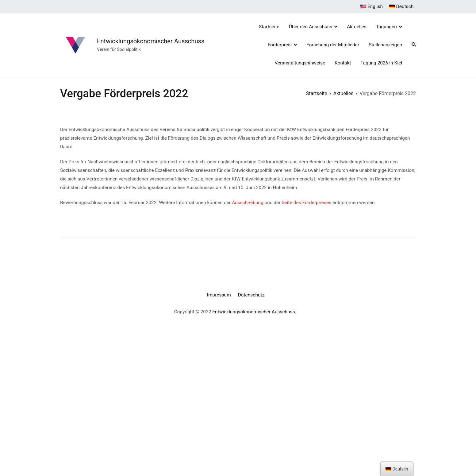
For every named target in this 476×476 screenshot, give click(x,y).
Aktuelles (357, 27)
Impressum (219, 295)
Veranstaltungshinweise (300, 63)
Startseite (269, 27)
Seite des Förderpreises (306, 203)
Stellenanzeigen (385, 45)
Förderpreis (280, 45)
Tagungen (386, 27)
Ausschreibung (248, 203)
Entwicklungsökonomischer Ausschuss (151, 41)
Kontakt (343, 63)
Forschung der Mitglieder (333, 45)
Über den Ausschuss (311, 27)
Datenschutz (251, 295)
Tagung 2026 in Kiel (381, 63)
